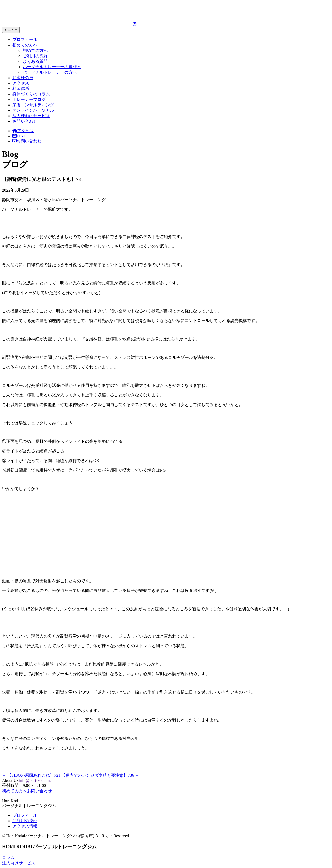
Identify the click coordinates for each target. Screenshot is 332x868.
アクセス (21, 83)
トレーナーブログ (29, 99)
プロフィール (25, 40)
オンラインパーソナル (33, 110)
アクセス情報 (25, 826)
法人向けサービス (19, 863)
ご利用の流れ (35, 56)
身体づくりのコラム (31, 94)
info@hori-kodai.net (36, 780)
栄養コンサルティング (33, 105)
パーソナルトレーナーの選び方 (52, 67)
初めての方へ (25, 45)
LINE (19, 136)
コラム (8, 857)
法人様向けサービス (31, 116)
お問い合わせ (25, 121)
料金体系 (21, 89)
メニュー (11, 30)
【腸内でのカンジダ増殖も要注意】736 (100, 775)
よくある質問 (35, 61)
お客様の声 (23, 78)
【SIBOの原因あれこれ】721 (31, 775)
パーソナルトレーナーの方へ (50, 72)
